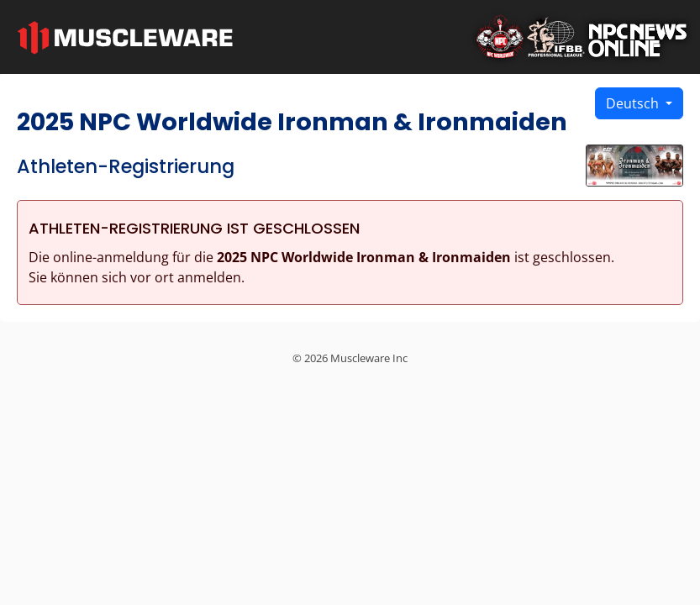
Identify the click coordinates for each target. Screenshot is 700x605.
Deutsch (634, 103)
